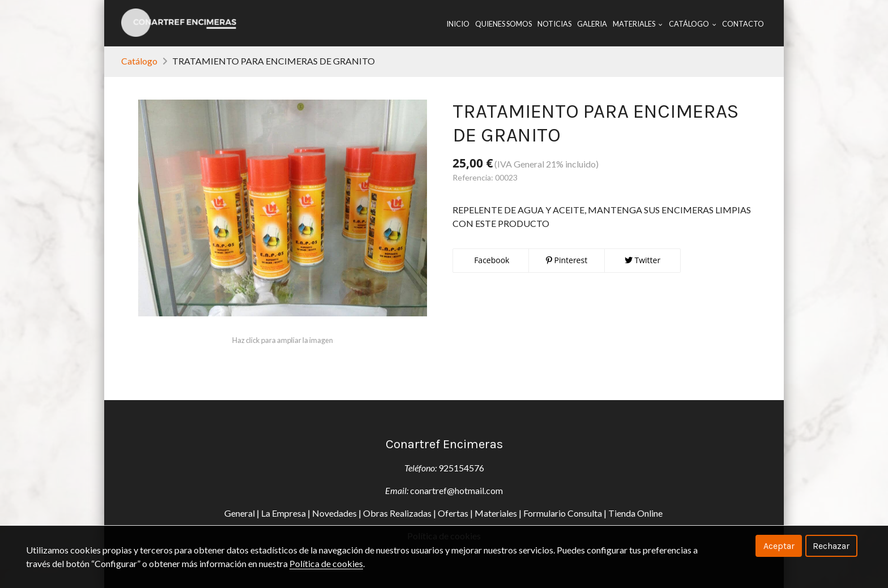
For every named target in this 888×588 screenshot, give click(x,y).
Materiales (496, 513)
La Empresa (283, 513)
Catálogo (139, 61)
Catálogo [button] (693, 24)
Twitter (642, 260)
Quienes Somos (503, 24)
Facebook (491, 260)
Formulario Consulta (563, 513)
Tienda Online (636, 513)
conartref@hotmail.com (456, 490)
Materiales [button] (638, 24)
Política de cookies (326, 563)
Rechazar (831, 546)
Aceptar (779, 546)
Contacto (743, 24)
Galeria (592, 24)
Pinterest (567, 260)
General (240, 513)
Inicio (458, 24)
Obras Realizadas (397, 513)
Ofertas (453, 513)
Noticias (554, 24)
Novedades (334, 513)
